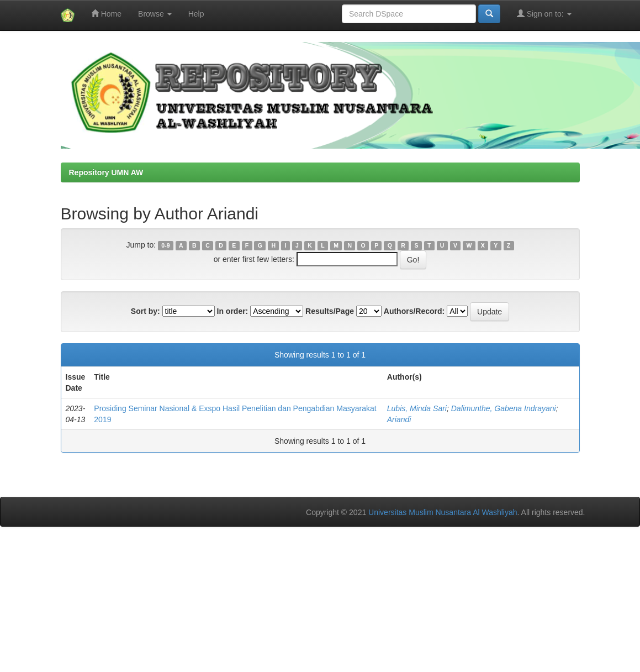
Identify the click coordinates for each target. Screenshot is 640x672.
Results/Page (330, 311)
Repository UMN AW (106, 172)
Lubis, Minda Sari (417, 408)
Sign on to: (544, 14)
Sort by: (146, 311)
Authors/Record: (414, 311)
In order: (233, 311)
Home (106, 14)
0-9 (165, 245)
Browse (155, 14)
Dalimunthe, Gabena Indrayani (504, 408)
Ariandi (399, 419)
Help (196, 14)
